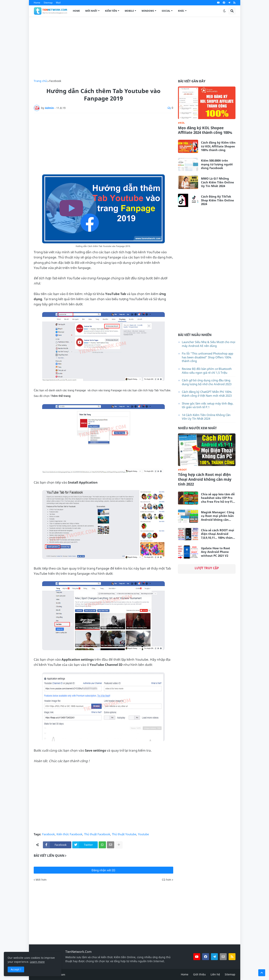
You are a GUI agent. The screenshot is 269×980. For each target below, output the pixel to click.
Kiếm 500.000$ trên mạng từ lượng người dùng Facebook (217, 164)
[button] (224, 11)
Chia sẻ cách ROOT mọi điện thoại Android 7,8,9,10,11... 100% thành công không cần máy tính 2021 (218, 534)
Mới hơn (41, 880)
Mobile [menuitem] (129, 11)
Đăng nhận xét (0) (103, 870)
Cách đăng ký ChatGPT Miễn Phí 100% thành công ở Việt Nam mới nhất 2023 (207, 394)
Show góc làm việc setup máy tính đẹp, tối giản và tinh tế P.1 (208, 405)
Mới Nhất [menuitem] (91, 11)
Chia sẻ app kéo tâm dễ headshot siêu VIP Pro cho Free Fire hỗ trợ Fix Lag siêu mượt (218, 498)
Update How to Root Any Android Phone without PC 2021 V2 (216, 552)
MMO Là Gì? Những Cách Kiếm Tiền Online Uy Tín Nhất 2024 (217, 182)
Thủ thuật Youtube (124, 834)
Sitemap (48, 3)
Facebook (55, 81)
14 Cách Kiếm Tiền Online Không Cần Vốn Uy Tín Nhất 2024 (206, 417)
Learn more (37, 962)
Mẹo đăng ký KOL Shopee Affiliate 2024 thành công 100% (205, 130)
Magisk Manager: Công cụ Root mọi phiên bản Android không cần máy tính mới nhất (218, 516)
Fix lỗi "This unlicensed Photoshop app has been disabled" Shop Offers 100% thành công (207, 357)
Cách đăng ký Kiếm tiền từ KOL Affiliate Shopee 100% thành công (218, 146)
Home (37, 3)
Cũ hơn (167, 880)
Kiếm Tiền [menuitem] (111, 11)
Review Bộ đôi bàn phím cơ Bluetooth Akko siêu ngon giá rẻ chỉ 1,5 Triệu (207, 371)
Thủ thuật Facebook (97, 834)
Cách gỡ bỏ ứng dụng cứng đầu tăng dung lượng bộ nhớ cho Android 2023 (207, 382)
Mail (58, 3)
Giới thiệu (199, 974)
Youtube (143, 834)
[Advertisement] (135, 48)
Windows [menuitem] (148, 11)
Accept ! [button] (16, 969)
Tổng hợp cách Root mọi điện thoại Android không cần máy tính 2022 (205, 479)
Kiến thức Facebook (69, 834)
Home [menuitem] (76, 11)
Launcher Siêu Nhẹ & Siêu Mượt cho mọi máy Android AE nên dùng (209, 344)
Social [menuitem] (166, 11)
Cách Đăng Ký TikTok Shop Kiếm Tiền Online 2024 (217, 200)
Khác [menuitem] (181, 11)
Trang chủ (40, 81)
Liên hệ (215, 974)
